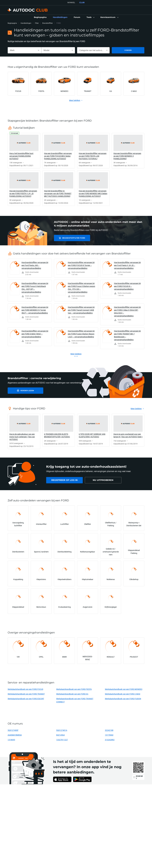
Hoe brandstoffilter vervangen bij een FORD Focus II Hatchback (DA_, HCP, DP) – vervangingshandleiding (35, 288)
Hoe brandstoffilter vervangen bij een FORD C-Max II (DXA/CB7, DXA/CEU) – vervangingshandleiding (127, 311)
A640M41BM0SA (15, 735)
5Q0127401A (62, 730)
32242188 (109, 730)
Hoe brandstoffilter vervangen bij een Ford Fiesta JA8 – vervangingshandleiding (35, 265)
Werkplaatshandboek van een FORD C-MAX (123, 694)
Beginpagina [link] (12, 23)
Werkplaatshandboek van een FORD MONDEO (124, 689)
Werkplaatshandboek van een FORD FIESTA (74, 689)
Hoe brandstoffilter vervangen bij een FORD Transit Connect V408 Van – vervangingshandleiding (81, 310)
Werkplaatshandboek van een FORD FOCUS (25, 689)
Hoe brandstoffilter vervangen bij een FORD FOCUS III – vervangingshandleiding (127, 286)
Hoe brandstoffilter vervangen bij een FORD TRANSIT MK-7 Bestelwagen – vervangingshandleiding (127, 335)
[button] (90, 17)
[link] (40, 17)
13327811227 (62, 740)
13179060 (109, 735)
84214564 (60, 735)
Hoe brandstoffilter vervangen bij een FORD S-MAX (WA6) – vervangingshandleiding (35, 334)
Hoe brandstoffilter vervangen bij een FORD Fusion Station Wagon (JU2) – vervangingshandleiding (81, 334)
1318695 (11, 740)
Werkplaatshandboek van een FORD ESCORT (26, 699)
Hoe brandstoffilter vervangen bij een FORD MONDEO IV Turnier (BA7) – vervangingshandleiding (35, 310)
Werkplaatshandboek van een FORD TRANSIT (26, 694)
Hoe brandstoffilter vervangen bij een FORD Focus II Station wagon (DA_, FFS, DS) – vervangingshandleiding (81, 288)
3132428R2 (110, 740)
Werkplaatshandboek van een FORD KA (72, 694)
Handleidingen (26, 23)
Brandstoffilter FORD (73, 238)
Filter (37, 23)
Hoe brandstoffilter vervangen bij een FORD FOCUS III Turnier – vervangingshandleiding (81, 265)
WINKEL (71, 2)
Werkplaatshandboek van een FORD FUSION (123, 699)
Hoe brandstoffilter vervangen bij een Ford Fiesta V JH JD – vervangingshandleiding (127, 265)
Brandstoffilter (48, 23)
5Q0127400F (13, 730)
